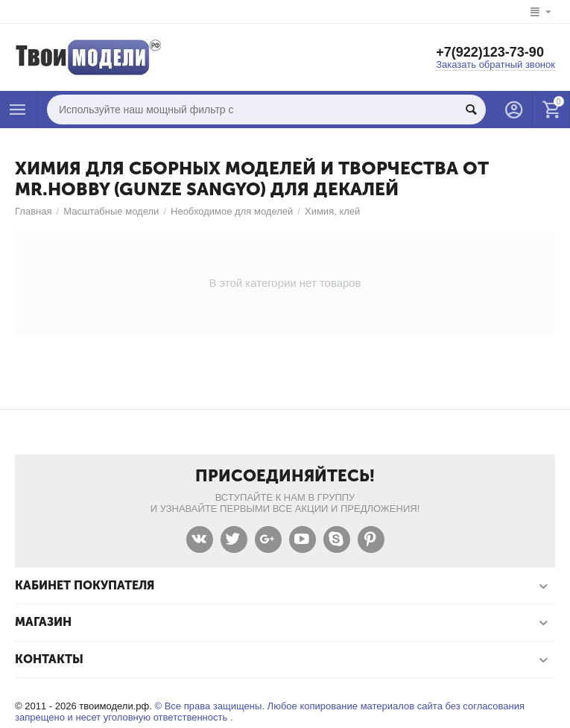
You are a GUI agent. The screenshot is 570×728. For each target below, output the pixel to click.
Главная (34, 211)
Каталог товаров (18, 110)
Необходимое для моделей (232, 211)
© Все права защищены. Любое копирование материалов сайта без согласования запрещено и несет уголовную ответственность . (270, 712)
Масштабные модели (111, 211)
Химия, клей (332, 211)
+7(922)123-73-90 (490, 52)
